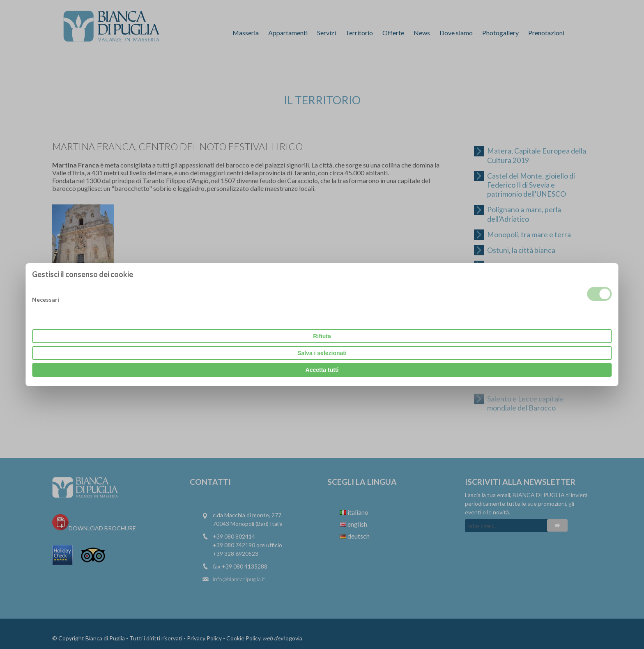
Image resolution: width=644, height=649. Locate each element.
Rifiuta (322, 336)
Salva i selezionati (322, 353)
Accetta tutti (322, 370)
